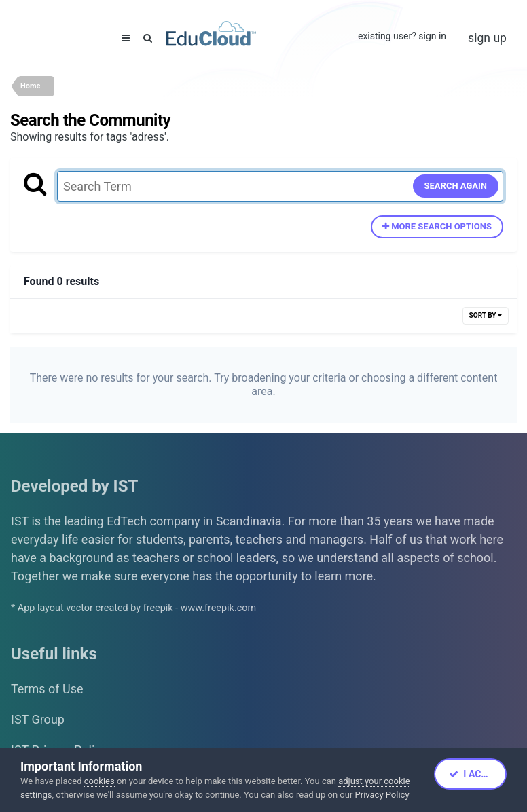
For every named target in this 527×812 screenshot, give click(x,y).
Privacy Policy (382, 795)
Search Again (456, 186)
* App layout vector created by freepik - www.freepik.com (133, 608)
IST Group (38, 719)
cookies (99, 781)
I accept (477, 774)
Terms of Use (47, 689)
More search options (437, 226)
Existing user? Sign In (402, 36)
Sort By (486, 315)
